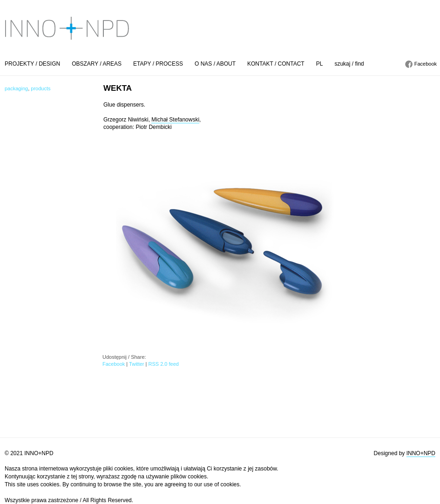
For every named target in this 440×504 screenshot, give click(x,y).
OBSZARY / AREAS (97, 64)
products (41, 88)
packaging (16, 88)
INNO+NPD (421, 453)
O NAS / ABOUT (215, 64)
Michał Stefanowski (175, 120)
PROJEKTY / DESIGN (32, 64)
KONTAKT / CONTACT (276, 64)
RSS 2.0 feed (163, 364)
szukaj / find (349, 64)
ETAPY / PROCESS (158, 64)
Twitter (136, 364)
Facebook (426, 64)
